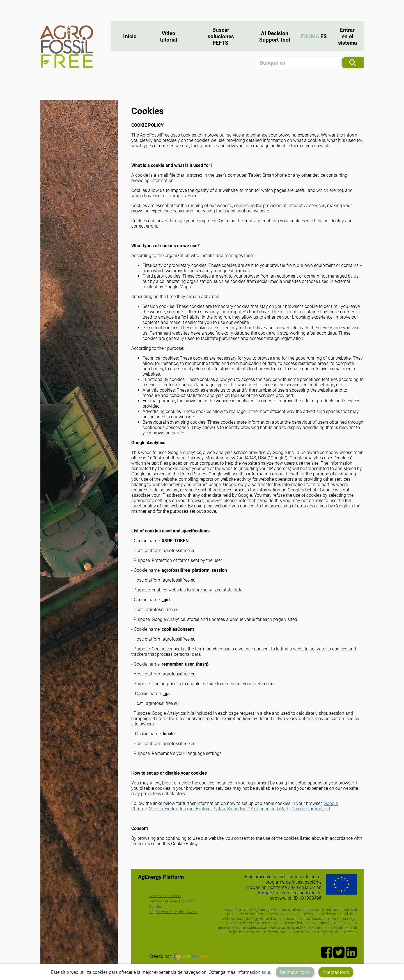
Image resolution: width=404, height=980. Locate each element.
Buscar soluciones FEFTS (221, 36)
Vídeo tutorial (168, 37)
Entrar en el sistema (347, 36)
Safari (220, 809)
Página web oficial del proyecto (174, 912)
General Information (165, 896)
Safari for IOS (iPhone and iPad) (258, 809)
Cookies (156, 907)
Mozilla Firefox (163, 809)
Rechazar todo (295, 972)
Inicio (130, 36)
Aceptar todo (336, 972)
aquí (266, 972)
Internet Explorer (196, 809)
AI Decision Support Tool (275, 37)
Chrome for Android (311, 809)
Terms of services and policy (172, 901)
